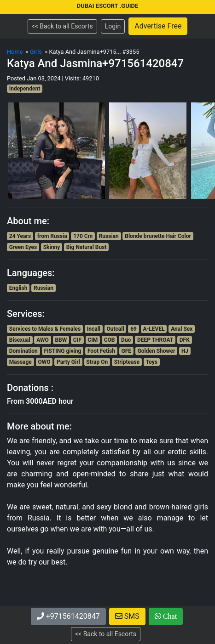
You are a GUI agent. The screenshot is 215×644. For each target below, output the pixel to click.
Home (15, 52)
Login (113, 26)
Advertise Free (158, 26)
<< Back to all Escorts (62, 26)
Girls (36, 52)
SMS (127, 616)
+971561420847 (68, 616)
